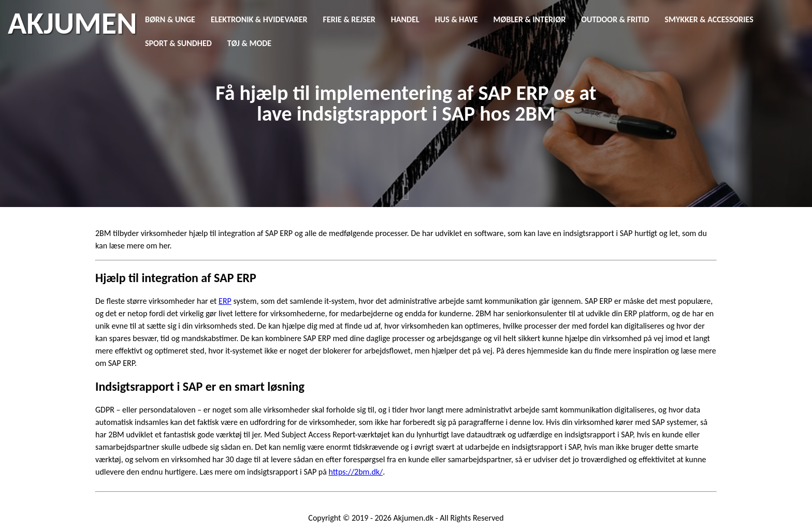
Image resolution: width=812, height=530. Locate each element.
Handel (405, 19)
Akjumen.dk (414, 518)
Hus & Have (456, 19)
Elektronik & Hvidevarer (259, 19)
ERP (225, 301)
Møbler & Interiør (530, 19)
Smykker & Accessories (709, 19)
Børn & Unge (170, 19)
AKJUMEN (72, 23)
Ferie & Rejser (349, 19)
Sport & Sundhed (178, 43)
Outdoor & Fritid (615, 19)
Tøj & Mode (249, 43)
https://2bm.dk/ (356, 472)
